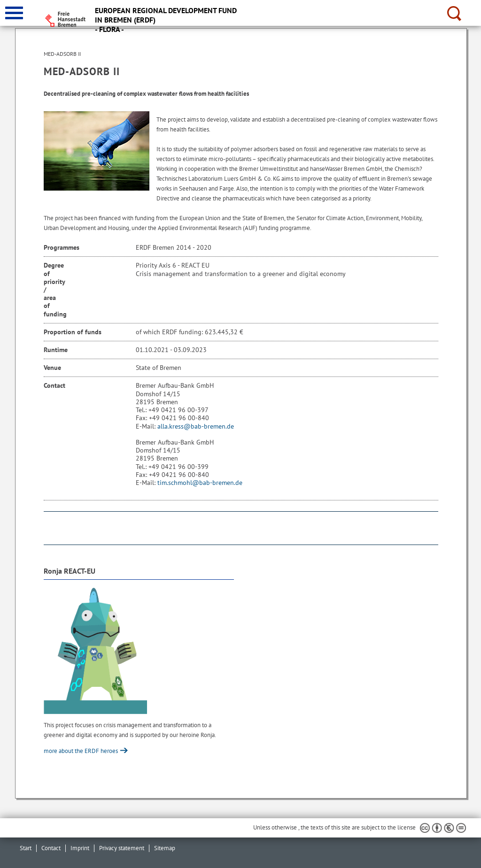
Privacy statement (122, 848)
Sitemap (165, 848)
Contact (51, 848)
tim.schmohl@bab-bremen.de (200, 483)
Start (26, 848)
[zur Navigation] (14, 13)
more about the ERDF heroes (81, 751)
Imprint (80, 848)
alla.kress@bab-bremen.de (196, 426)
